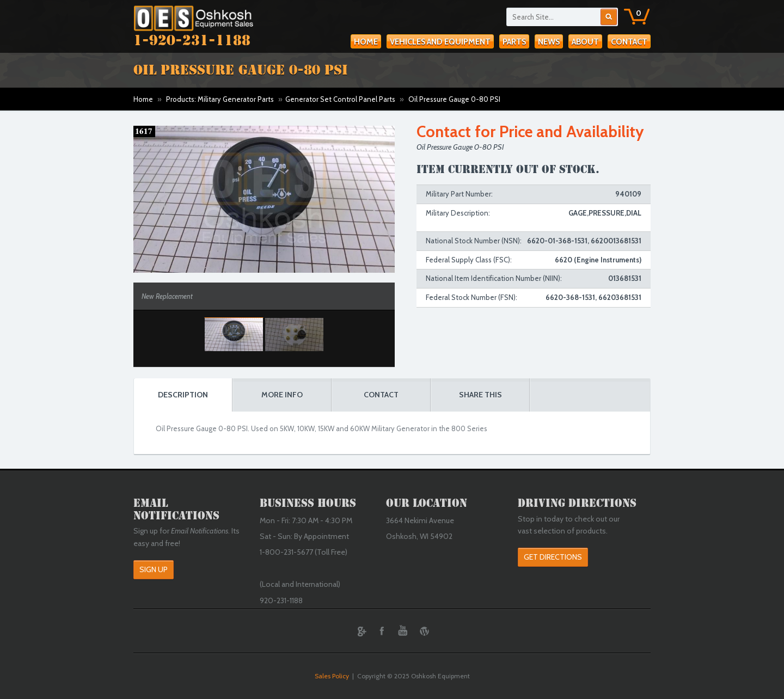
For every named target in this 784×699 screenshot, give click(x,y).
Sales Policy (332, 676)
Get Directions (553, 557)
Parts (514, 42)
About (585, 42)
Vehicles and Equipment (440, 42)
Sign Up (154, 569)
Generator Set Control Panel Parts (340, 99)
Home (366, 42)
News (549, 42)
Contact (629, 42)
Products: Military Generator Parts (220, 99)
